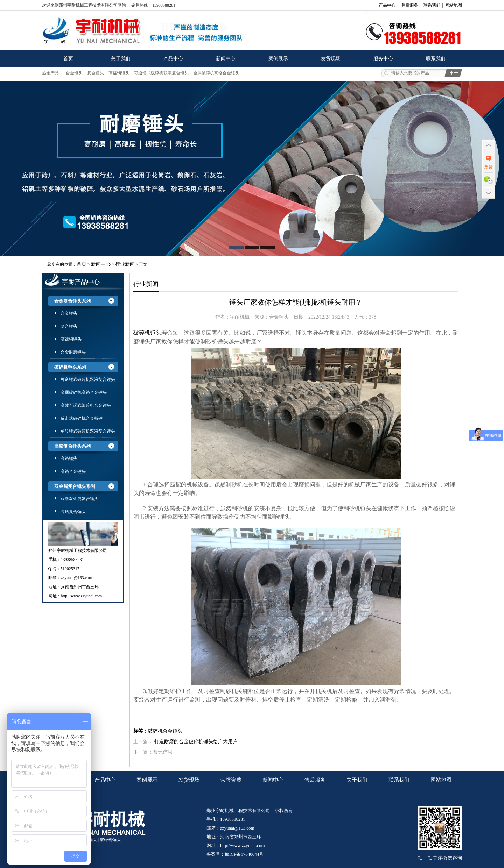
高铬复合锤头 (73, 512)
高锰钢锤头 (119, 73)
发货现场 (331, 59)
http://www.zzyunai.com (82, 596)
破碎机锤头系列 (70, 367)
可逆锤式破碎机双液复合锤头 (161, 73)
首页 (68, 59)
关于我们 (121, 59)
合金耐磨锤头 (73, 352)
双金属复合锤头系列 (75, 486)
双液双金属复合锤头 (79, 499)
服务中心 (383, 59)
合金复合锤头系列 (72, 301)
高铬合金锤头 (73, 471)
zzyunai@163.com (77, 578)
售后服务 (410, 5)
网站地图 (454, 5)
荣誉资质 (231, 780)
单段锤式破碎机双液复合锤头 (88, 431)
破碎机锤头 (110, 840)
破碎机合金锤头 (165, 731)
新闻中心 (226, 59)
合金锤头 (74, 73)
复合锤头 (96, 73)
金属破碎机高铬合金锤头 (216, 73)
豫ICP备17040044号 (244, 854)
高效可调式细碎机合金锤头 (86, 405)
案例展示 (278, 59)
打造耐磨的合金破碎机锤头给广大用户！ (198, 742)
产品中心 (387, 5)
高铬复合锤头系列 (72, 446)
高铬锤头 (69, 458)
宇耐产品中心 (81, 282)
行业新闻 (125, 264)
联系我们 (432, 5)
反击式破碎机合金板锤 (82, 418)
